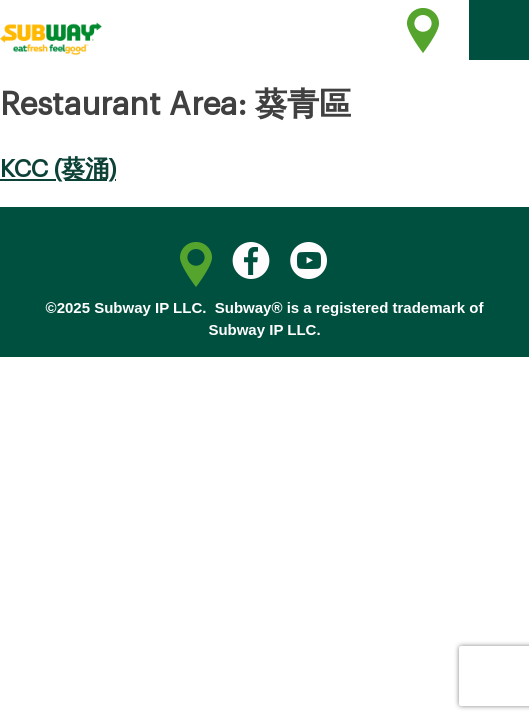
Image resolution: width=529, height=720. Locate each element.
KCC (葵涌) (58, 169)
